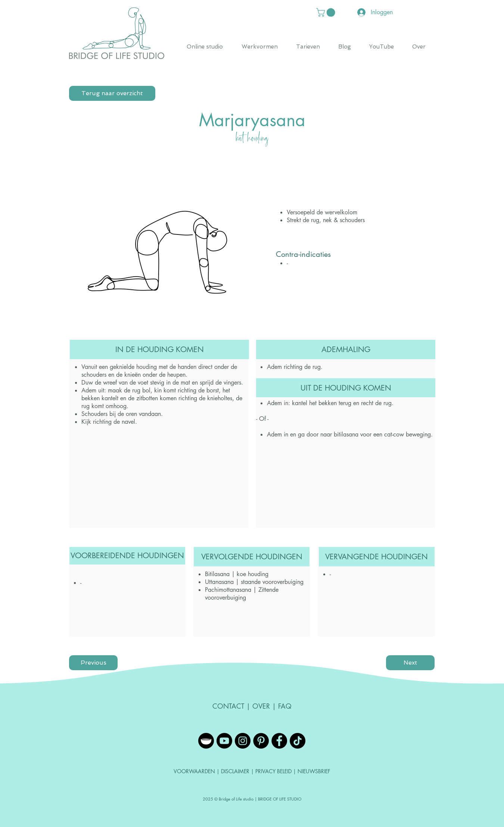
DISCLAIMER (236, 771)
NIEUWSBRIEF (314, 771)
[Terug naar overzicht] (112, 93)
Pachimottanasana (228, 590)
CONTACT (228, 706)
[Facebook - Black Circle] (279, 741)
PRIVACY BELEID (273, 771)
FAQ (285, 706)
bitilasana (346, 434)
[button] (327, 13)
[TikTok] (298, 741)
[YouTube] (224, 741)
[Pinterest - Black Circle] (261, 741)
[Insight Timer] (206, 741)
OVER (261, 706)
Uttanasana (219, 582)
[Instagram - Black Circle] (243, 741)
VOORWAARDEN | (197, 771)
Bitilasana (217, 574)
